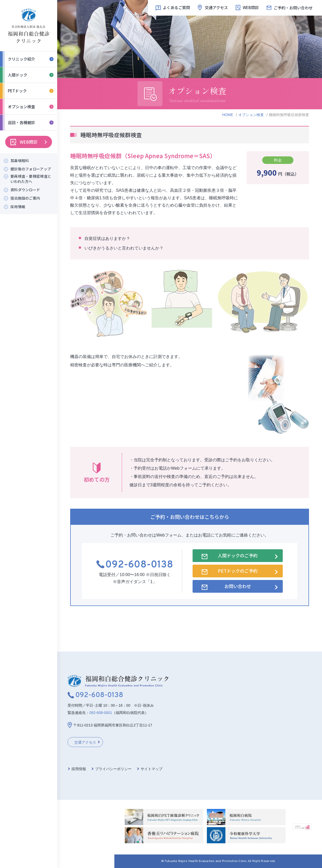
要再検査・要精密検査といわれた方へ (31, 179)
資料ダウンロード (25, 190)
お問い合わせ (238, 586)
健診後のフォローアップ (31, 169)
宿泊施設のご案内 (25, 198)
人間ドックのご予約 (238, 555)
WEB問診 (29, 142)
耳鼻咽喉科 (20, 161)
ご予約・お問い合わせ (293, 8)
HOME (228, 115)
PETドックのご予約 (238, 571)
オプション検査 (251, 115)
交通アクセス (216, 7)
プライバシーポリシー (113, 769)
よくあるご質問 (176, 7)
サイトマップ (152, 769)
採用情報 (18, 207)
